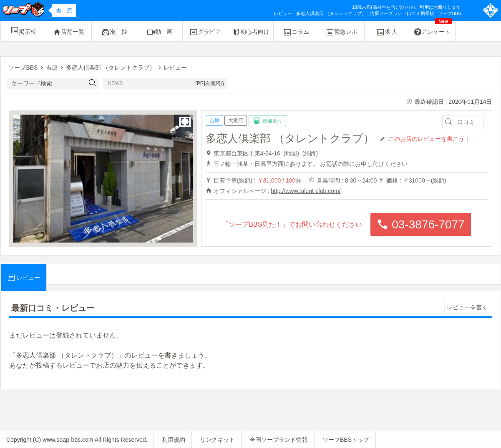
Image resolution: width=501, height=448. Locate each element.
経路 (310, 153)
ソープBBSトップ (346, 440)
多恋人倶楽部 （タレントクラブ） (290, 138)
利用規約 (174, 440)
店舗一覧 (69, 32)
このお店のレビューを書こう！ (429, 138)
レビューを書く (467, 307)
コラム (296, 32)
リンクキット (217, 440)
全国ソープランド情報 (279, 440)
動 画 (160, 32)
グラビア (205, 32)
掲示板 (23, 30)
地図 (291, 153)
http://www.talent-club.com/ (306, 191)
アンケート (433, 29)
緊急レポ (342, 32)
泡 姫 (114, 32)
